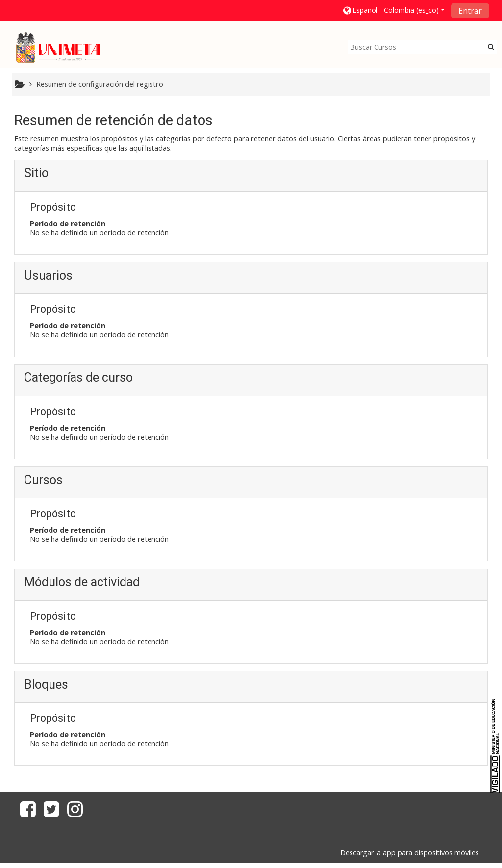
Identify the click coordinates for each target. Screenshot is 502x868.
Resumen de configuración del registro (100, 84)
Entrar (470, 11)
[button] (393, 10)
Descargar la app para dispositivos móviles (410, 853)
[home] (58, 47)
